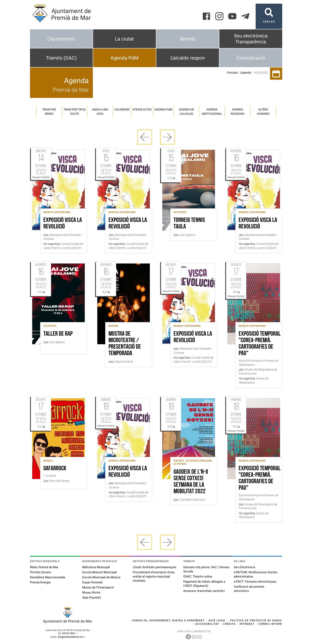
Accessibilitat (207, 624)
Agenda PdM (124, 58)
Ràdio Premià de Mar (44, 567)
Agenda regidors (237, 112)
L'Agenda (245, 73)
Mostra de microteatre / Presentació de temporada (125, 344)
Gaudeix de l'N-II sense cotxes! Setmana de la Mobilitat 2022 (191, 482)
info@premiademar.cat (70, 637)
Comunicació (251, 58)
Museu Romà (91, 593)
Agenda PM (163, 109)
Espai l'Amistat (92, 582)
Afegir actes (142, 109)
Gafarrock (55, 469)
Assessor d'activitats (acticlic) (204, 591)
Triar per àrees (49, 112)
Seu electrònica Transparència (251, 39)
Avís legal (217, 620)
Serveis (188, 39)
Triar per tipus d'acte (75, 112)
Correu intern (270, 624)
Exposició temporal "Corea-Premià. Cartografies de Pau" (260, 344)
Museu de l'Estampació (98, 587)
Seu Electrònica (244, 567)
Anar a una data (100, 112)
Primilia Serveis (41, 572)
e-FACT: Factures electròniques (255, 582)
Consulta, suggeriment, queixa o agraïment (168, 620)
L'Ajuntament (61, 39)
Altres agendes (263, 112)
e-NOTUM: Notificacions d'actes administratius (256, 574)
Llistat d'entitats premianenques (155, 567)
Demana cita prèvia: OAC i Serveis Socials (206, 569)
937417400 (68, 633)
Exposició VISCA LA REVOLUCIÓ (63, 224)
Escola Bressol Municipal (100, 572)
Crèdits (229, 624)
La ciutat (124, 39)
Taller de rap (58, 334)
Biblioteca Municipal (96, 567)
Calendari (122, 109)
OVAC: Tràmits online (198, 576)
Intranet (247, 624)
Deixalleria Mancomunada (48, 577)
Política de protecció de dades (256, 620)
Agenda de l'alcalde (186, 112)
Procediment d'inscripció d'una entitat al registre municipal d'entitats (154, 576)
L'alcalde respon (188, 58)
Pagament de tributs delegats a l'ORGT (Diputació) (204, 584)
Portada (232, 73)
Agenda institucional (212, 112)
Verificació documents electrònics (249, 589)
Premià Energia (40, 582)
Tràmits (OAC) (61, 58)
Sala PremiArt (92, 598)
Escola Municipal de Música (101, 577)
